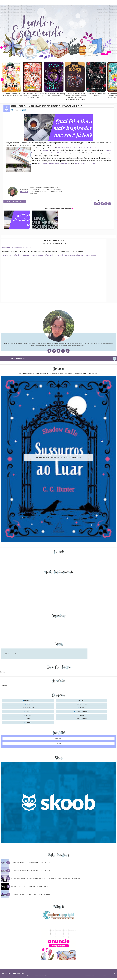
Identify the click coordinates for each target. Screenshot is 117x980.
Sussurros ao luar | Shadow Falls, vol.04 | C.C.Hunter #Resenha (58, 457)
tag (29, 719)
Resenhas (82, 700)
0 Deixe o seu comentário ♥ (15, 201)
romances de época (82, 712)
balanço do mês (82, 704)
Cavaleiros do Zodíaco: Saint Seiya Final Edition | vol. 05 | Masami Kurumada (44, 96)
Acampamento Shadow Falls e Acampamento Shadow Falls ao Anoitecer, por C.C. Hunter (45, 879)
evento (82, 708)
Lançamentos (29, 700)
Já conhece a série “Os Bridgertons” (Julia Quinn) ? (31, 863)
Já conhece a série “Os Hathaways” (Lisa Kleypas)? (30, 894)
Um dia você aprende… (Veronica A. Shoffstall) (29, 886)
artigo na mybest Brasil (42, 158)
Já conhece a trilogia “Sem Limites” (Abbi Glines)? (30, 871)
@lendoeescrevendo (11, 654)
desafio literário (29, 708)
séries (82, 715)
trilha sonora (82, 719)
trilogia (29, 723)
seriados (29, 715)
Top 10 (29, 704)
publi (24, 110)
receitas (29, 712)
